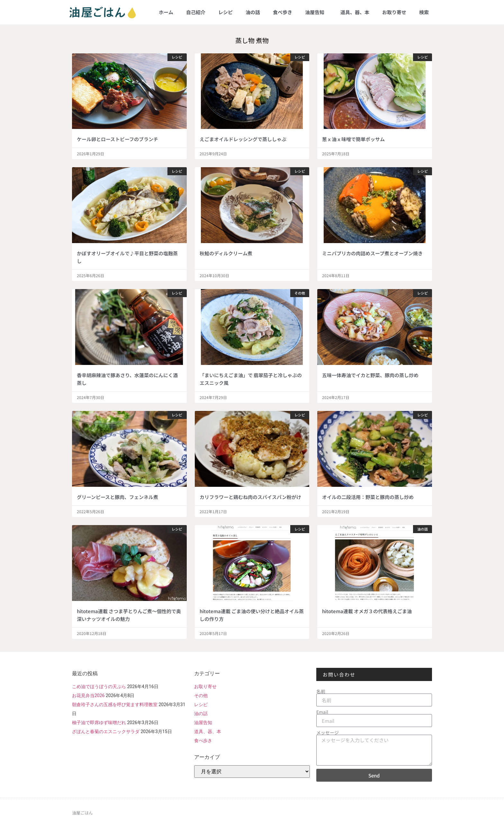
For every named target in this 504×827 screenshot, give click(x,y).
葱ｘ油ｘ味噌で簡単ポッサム (353, 139)
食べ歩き (283, 12)
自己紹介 (196, 12)
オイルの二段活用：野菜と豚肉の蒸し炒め (368, 497)
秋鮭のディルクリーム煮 (226, 253)
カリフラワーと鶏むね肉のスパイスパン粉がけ (250, 497)
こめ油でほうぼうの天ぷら (99, 686)
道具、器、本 (355, 12)
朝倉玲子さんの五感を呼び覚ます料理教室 (115, 704)
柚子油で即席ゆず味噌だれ (99, 722)
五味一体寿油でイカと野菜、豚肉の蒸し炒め (370, 375)
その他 (201, 695)
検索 (424, 12)
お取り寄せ (394, 12)
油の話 (253, 12)
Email (322, 712)
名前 (321, 691)
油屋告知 (316, 12)
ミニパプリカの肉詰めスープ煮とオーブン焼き (372, 253)
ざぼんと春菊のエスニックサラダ (106, 732)
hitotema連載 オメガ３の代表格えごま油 (367, 611)
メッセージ (328, 732)
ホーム (166, 12)
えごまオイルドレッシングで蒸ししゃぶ (243, 139)
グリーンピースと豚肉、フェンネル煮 (117, 497)
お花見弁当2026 (88, 695)
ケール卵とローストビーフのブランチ (117, 139)
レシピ (225, 12)
